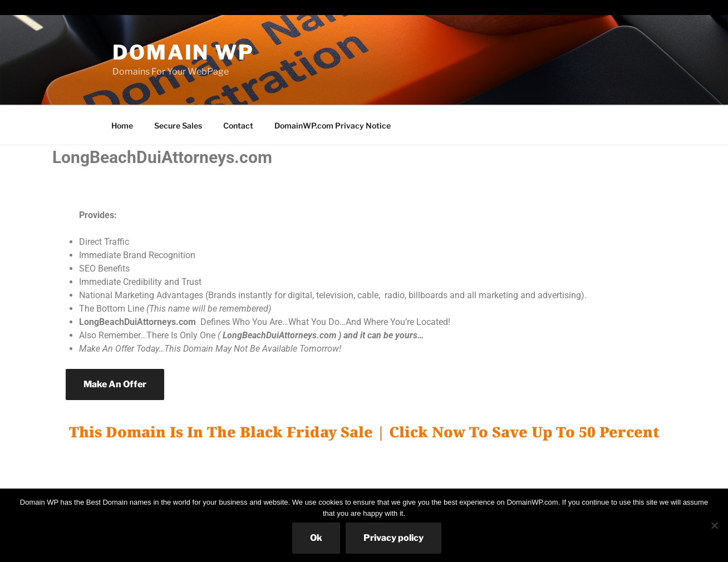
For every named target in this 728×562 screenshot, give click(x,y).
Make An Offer (115, 384)
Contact (238, 125)
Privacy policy (393, 538)
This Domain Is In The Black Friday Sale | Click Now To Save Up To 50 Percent (364, 432)
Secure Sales (178, 125)
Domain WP (183, 52)
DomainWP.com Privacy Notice (333, 125)
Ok (316, 538)
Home (122, 125)
